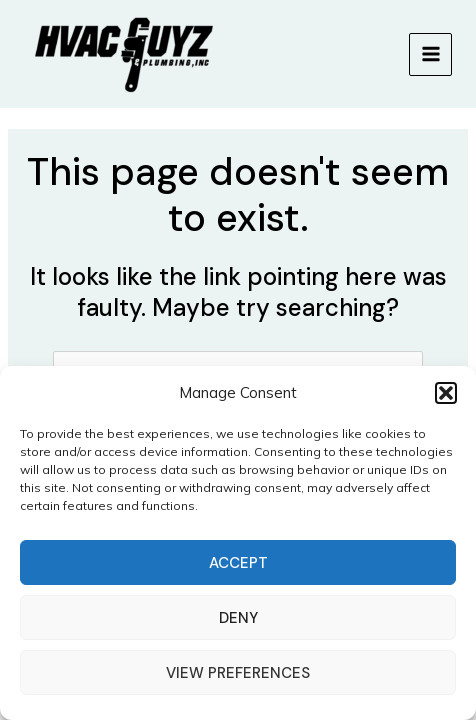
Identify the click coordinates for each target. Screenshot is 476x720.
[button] (446, 393)
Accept (238, 563)
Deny (238, 618)
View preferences (238, 673)
